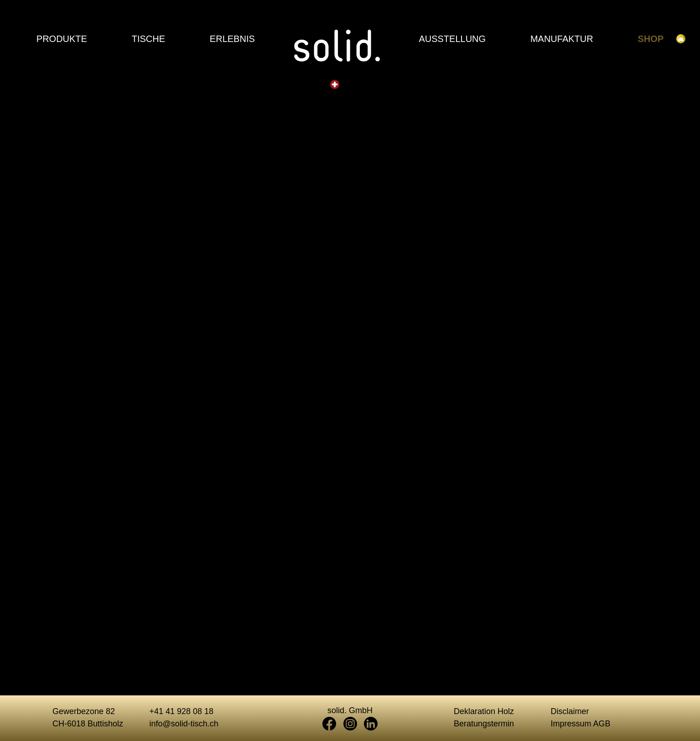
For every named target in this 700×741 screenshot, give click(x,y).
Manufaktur (562, 39)
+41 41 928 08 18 (182, 711)
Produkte (62, 39)
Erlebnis (232, 39)
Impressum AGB (581, 724)
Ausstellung (452, 39)
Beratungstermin (484, 724)
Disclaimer (570, 711)
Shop (651, 39)
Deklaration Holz (484, 711)
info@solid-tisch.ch (184, 724)
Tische (148, 39)
